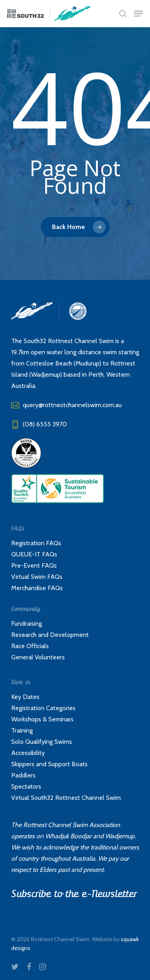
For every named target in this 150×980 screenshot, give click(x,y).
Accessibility (28, 753)
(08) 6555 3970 (39, 424)
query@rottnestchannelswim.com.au (66, 405)
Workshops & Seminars (42, 719)
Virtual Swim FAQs (37, 577)
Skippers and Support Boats (49, 764)
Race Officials (30, 646)
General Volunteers (38, 657)
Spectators (26, 786)
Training (22, 730)
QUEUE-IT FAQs (34, 554)
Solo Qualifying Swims (42, 742)
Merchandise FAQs (37, 588)
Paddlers (23, 775)
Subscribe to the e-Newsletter (74, 894)
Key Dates (25, 697)
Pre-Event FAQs (34, 565)
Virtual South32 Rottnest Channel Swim (66, 798)
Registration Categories (43, 708)
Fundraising (27, 624)
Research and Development (50, 635)
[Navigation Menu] (138, 14)
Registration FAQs (36, 543)
